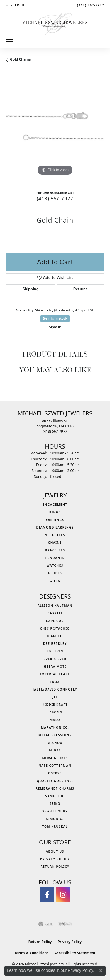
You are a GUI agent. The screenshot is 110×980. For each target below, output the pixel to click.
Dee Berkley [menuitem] (55, 644)
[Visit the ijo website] (65, 924)
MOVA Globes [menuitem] (55, 758)
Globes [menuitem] (55, 573)
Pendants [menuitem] (55, 558)
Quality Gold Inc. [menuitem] (55, 781)
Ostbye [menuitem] (55, 773)
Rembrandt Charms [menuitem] (55, 788)
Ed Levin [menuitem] (55, 651)
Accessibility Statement (75, 953)
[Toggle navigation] (10, 40)
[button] (15, 5)
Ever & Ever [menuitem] (55, 659)
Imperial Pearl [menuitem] (55, 674)
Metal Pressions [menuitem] (55, 735)
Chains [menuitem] (55, 543)
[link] (90, 5)
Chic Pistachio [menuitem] (55, 628)
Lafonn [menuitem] (55, 712)
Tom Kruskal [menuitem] (55, 826)
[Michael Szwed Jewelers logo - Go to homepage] (55, 23)
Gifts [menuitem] (55, 581)
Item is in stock (55, 318)
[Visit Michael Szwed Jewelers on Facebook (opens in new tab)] (47, 895)
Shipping (31, 289)
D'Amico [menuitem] (55, 636)
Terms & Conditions (31, 953)
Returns (80, 289)
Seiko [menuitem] (55, 804)
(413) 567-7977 (55, 198)
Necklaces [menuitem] (55, 535)
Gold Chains (20, 59)
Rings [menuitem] (55, 512)
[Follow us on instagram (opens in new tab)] (63, 895)
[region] (55, 128)
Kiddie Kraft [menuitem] (55, 705)
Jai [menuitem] (55, 697)
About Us (55, 851)
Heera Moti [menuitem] (55, 667)
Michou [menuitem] (55, 743)
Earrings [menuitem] (55, 520)
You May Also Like (55, 371)
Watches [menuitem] (55, 565)
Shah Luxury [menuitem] (55, 811)
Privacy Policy (55, 859)
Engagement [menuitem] (55, 505)
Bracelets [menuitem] (55, 550)
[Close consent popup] (101, 971)
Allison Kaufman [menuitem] (55, 606)
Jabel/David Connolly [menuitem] (55, 689)
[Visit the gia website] (45, 924)
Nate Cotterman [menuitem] (55, 766)
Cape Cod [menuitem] (55, 621)
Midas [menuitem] (55, 750)
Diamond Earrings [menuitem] (55, 527)
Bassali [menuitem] (55, 613)
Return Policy (55, 867)
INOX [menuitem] (55, 682)
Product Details (55, 355)
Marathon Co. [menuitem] (55, 727)
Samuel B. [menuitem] (55, 796)
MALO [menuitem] (55, 720)
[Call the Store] (55, 431)
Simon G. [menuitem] (55, 819)
